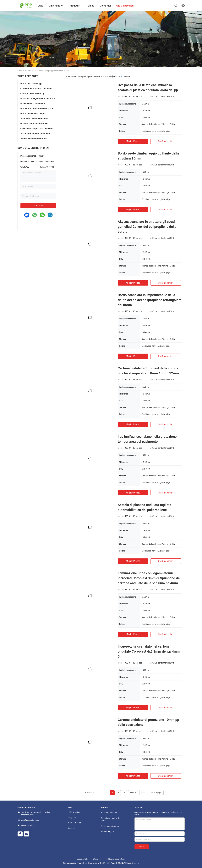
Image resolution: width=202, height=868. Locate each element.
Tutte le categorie (108, 831)
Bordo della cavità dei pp (33, 113)
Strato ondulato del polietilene (35, 133)
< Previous (90, 793)
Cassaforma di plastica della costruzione (38, 128)
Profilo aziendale (74, 812)
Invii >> (142, 847)
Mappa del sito (82, 859)
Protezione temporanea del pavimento (38, 108)
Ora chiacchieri (166, 141)
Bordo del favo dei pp (31, 83)
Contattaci (71, 828)
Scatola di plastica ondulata (34, 118)
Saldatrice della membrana (34, 138)
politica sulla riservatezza (116, 859)
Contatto (38, 206)
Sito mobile (97, 859)
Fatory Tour (72, 818)
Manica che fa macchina (33, 103)
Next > (133, 793)
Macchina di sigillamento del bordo (38, 98)
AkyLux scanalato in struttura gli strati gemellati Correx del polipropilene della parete (147, 227)
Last (143, 793)
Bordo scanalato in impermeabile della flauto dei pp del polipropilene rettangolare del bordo (150, 300)
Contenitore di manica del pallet (36, 88)
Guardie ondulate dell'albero (34, 123)
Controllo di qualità (75, 823)
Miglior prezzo (133, 141)
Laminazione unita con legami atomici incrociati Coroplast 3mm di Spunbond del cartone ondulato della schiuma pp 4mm (149, 578)
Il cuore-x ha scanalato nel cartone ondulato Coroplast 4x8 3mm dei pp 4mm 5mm (149, 651)
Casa (20, 71)
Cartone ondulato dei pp (32, 93)
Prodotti (28, 71)
